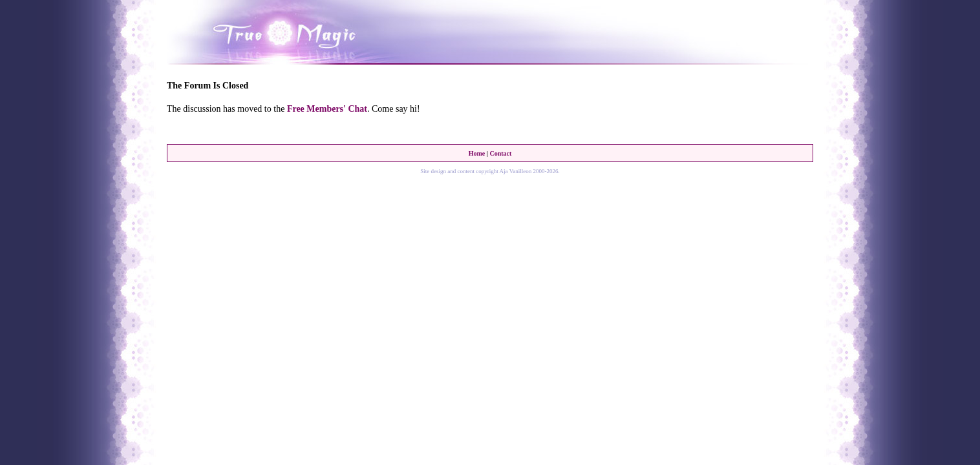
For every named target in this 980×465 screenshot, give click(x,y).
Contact (500, 153)
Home (477, 153)
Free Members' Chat (327, 109)
